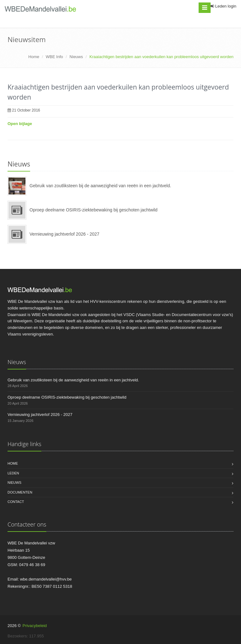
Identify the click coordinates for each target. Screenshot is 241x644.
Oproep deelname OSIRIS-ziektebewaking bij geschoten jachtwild (94, 210)
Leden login (223, 6)
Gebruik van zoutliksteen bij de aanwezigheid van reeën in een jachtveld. (100, 186)
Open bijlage (20, 124)
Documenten (20, 492)
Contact (16, 502)
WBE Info (54, 57)
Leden (13, 473)
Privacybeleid (35, 626)
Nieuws (76, 57)
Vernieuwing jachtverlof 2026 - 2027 (64, 234)
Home (34, 57)
